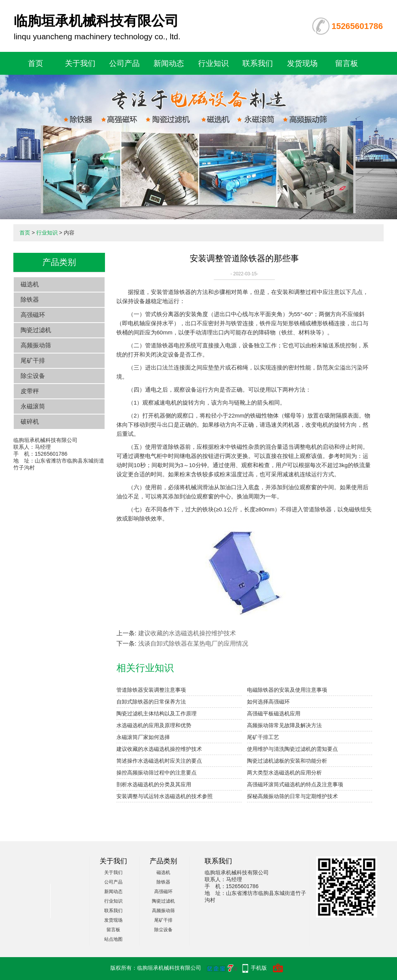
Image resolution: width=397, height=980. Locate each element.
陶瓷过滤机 (36, 330)
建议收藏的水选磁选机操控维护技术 (187, 633)
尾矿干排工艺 (263, 737)
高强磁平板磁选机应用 (274, 713)
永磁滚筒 (33, 406)
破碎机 (30, 422)
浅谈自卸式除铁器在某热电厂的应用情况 (193, 643)
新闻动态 (169, 63)
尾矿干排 (33, 361)
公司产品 (124, 63)
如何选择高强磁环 (268, 702)
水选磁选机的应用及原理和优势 (154, 725)
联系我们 (258, 63)
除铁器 (30, 300)
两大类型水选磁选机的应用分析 (284, 773)
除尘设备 (33, 376)
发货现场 (302, 63)
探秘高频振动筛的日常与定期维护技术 (292, 796)
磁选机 (30, 284)
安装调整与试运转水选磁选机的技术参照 (165, 796)
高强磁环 (33, 315)
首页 (36, 63)
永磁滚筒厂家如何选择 (143, 737)
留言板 (347, 63)
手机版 (259, 968)
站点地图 (113, 939)
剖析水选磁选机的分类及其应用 (154, 784)
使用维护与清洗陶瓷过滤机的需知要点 (292, 749)
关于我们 (80, 63)
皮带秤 (30, 391)
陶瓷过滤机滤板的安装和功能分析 (287, 761)
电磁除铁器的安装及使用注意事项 (287, 690)
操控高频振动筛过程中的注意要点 (157, 773)
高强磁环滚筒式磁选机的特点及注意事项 (295, 784)
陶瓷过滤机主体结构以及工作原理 (157, 713)
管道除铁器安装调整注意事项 (151, 690)
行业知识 (213, 63)
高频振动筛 (36, 345)
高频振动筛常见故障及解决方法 (284, 725)
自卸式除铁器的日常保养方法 (151, 702)
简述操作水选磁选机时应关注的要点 (159, 761)
